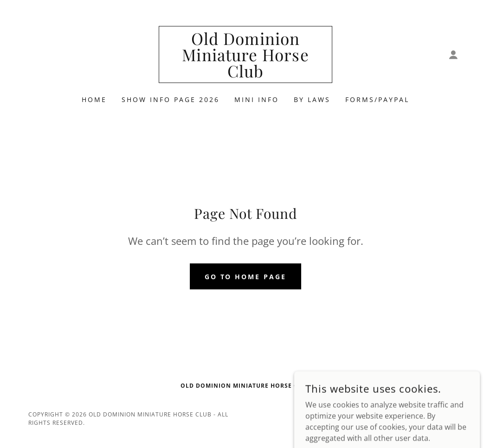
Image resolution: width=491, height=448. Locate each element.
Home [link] (94, 99)
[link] (245, 75)
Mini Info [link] (257, 99)
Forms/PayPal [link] (377, 99)
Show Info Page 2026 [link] (171, 99)
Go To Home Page (246, 277)
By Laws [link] (312, 99)
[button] (453, 55)
